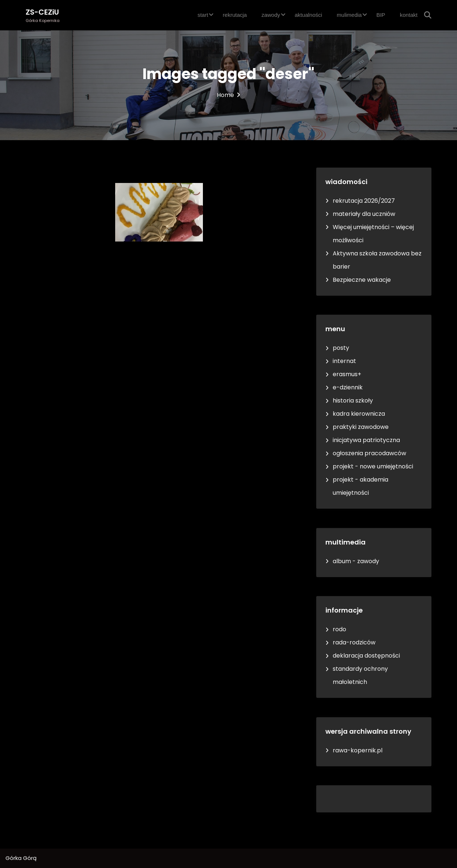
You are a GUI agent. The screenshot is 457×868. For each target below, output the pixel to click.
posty (341, 348)
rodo (339, 629)
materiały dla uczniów (364, 214)
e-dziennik (348, 387)
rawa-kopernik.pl (358, 750)
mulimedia (349, 15)
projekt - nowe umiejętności (373, 466)
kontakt (409, 15)
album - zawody (356, 561)
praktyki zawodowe (361, 427)
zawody (271, 15)
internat (344, 361)
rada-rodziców (354, 642)
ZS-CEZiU (42, 12)
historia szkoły (353, 401)
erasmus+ (347, 374)
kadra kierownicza (359, 414)
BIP (381, 15)
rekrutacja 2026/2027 (364, 201)
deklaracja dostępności (366, 656)
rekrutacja (235, 15)
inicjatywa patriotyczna (366, 440)
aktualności (308, 15)
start (203, 15)
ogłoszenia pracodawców (369, 453)
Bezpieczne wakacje (362, 280)
